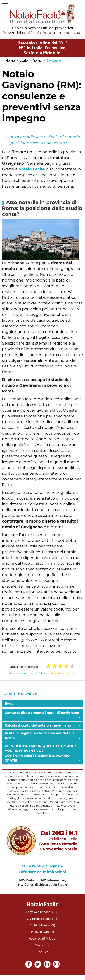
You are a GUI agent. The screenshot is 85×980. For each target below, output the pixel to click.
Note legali (37, 939)
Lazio (24, 60)
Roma (37, 60)
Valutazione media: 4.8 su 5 (42, 673)
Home (10, 60)
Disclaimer (43, 945)
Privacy (51, 939)
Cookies (42, 952)
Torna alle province (19, 693)
